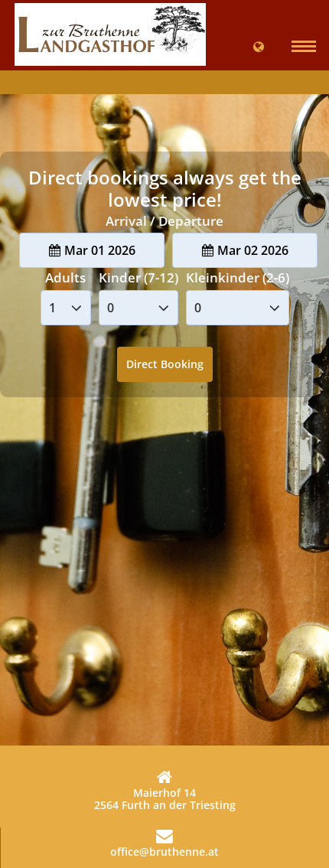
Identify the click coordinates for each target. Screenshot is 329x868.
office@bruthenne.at (164, 843)
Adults (65, 277)
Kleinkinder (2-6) (238, 277)
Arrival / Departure (164, 221)
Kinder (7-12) (138, 277)
